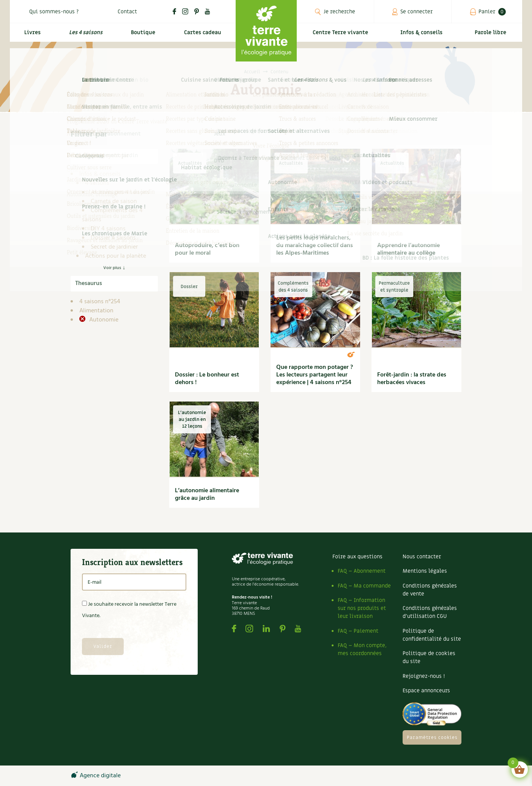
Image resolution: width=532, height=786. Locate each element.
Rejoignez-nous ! (424, 676)
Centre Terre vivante (342, 37)
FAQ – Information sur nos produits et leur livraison (362, 608)
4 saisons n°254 (100, 302)
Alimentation (96, 311)
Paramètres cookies (432, 737)
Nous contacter (422, 557)
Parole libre (492, 37)
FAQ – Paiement (358, 631)
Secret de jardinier (114, 247)
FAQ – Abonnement (362, 571)
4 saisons (97, 183)
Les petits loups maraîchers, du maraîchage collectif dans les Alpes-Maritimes (315, 246)
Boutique (141, 37)
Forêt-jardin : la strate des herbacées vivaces (412, 379)
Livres (30, 37)
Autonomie (103, 320)
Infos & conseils (425, 37)
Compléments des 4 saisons (112, 215)
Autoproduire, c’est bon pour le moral (207, 249)
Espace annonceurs (426, 691)
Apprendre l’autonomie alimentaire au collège (408, 249)
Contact (127, 12)
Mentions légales (425, 571)
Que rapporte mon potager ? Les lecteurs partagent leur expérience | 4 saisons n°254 (315, 375)
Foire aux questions (357, 557)
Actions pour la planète (116, 256)
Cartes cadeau (201, 37)
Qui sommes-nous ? (54, 12)
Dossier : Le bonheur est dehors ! (207, 379)
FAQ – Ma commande (364, 586)
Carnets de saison (114, 202)
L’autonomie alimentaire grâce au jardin (207, 495)
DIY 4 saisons (108, 229)
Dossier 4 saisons (113, 238)
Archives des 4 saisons (120, 192)
